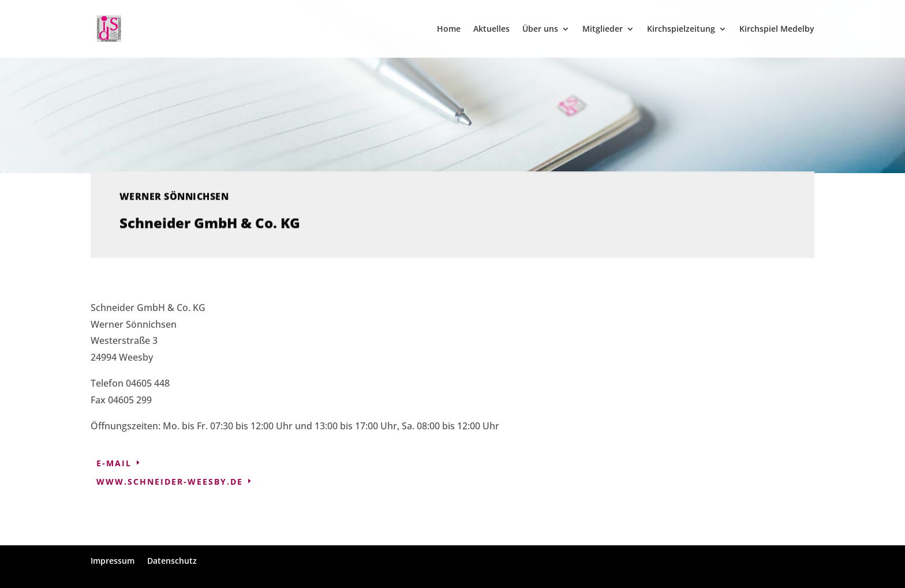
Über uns (540, 29)
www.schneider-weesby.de (170, 482)
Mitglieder (603, 29)
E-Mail (114, 463)
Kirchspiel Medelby (777, 29)
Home (449, 29)
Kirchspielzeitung (681, 29)
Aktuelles (491, 29)
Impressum (113, 561)
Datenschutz (172, 561)
